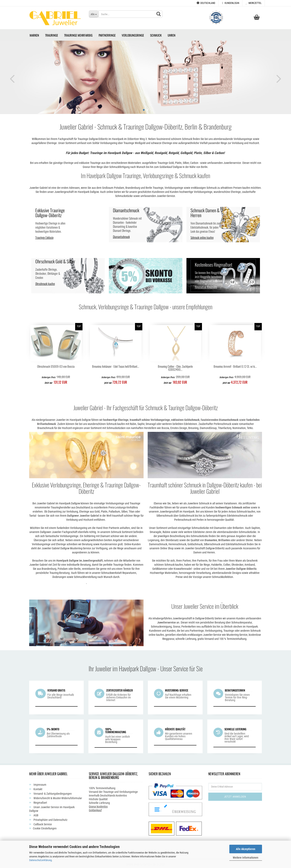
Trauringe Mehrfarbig (78, 34)
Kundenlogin (230, 3)
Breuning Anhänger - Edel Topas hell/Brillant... (116, 365)
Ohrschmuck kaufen (45, 282)
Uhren (172, 34)
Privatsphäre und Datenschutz (50, 818)
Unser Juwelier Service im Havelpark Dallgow (52, 808)
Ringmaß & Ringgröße (206, 285)
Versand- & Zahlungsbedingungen (52, 792)
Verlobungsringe (133, 34)
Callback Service (42, 823)
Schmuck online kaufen (202, 236)
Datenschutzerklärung (40, 860)
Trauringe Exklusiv (44, 236)
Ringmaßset (40, 801)
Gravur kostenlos (98, 805)
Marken (34, 34)
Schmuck (156, 34)
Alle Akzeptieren (246, 849)
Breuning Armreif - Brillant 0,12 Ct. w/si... (235, 365)
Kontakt (38, 788)
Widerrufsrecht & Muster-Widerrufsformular (57, 797)
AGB (36, 814)
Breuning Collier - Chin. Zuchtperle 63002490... (175, 366)
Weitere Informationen (246, 858)
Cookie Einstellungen (45, 827)
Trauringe (52, 34)
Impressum (40, 783)
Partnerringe (107, 34)
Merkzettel (253, 3)
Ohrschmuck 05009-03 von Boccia (56, 365)
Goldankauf (95, 809)
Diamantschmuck (121, 235)
